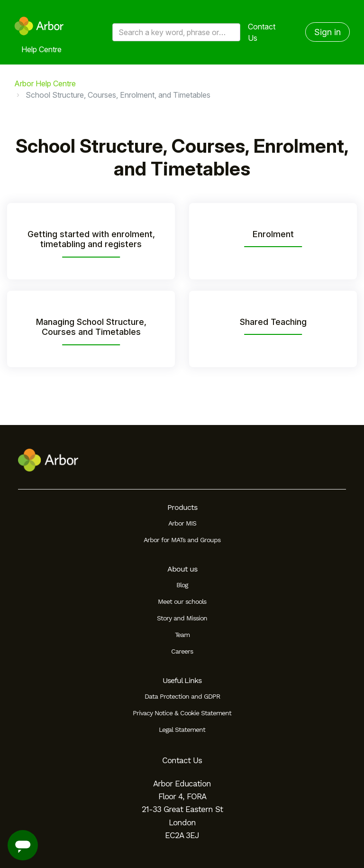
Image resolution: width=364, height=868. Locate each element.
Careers (182, 651)
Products (182, 507)
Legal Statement (182, 729)
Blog (182, 585)
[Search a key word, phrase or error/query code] (176, 32)
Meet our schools (182, 601)
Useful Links (182, 680)
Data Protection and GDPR (182, 696)
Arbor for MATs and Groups (182, 540)
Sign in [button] (328, 32)
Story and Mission (182, 618)
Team (182, 635)
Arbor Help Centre (45, 83)
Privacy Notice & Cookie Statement (182, 713)
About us (182, 569)
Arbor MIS (182, 523)
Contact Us (262, 32)
